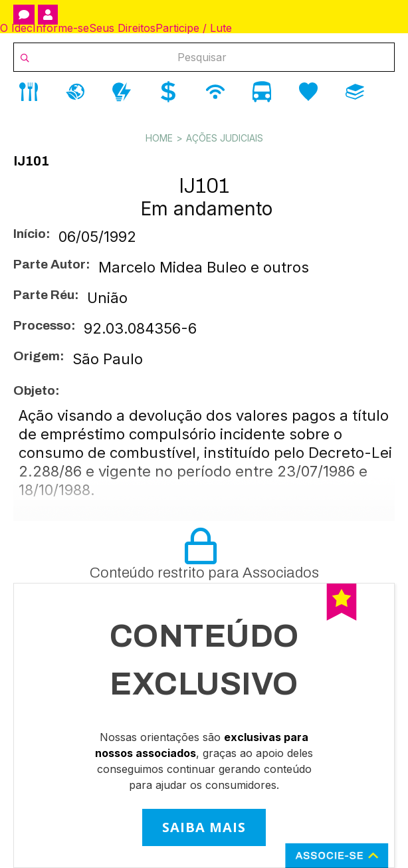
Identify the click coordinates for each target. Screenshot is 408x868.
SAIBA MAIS (204, 827)
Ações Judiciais (225, 138)
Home (159, 138)
